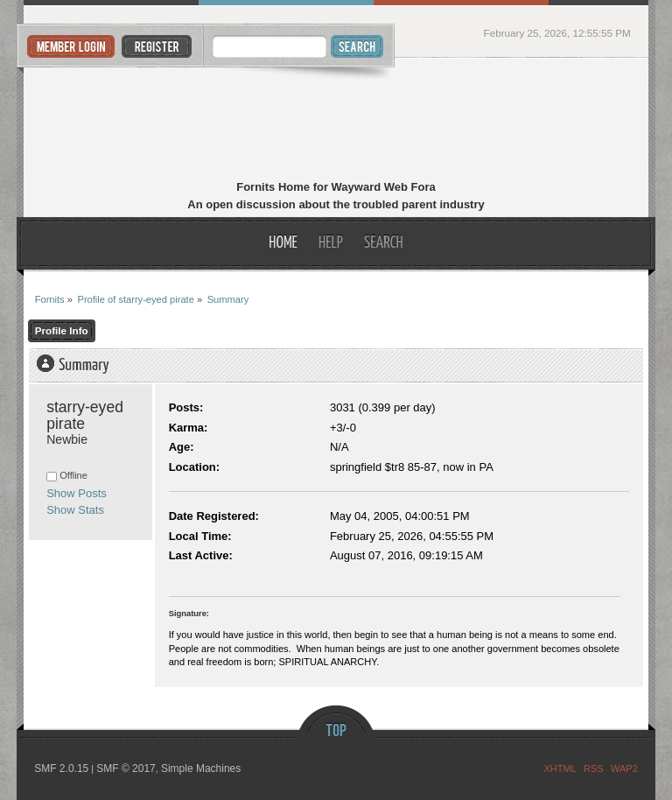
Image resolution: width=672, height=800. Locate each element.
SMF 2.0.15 (61, 768)
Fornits (336, 121)
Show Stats (75, 510)
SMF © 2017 (126, 768)
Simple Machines (201, 768)
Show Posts (77, 493)
